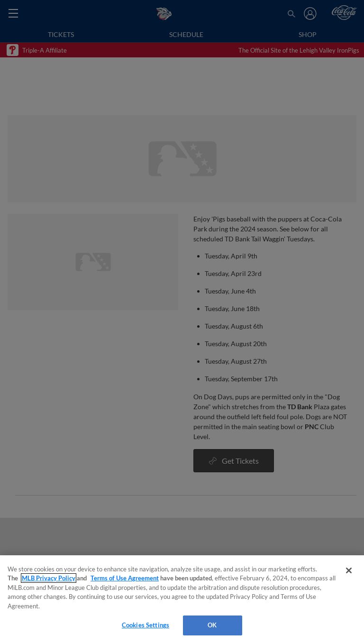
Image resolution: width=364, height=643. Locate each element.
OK (212, 625)
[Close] (349, 570)
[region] (182, 599)
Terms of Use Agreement (125, 578)
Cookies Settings (146, 625)
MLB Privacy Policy (49, 578)
